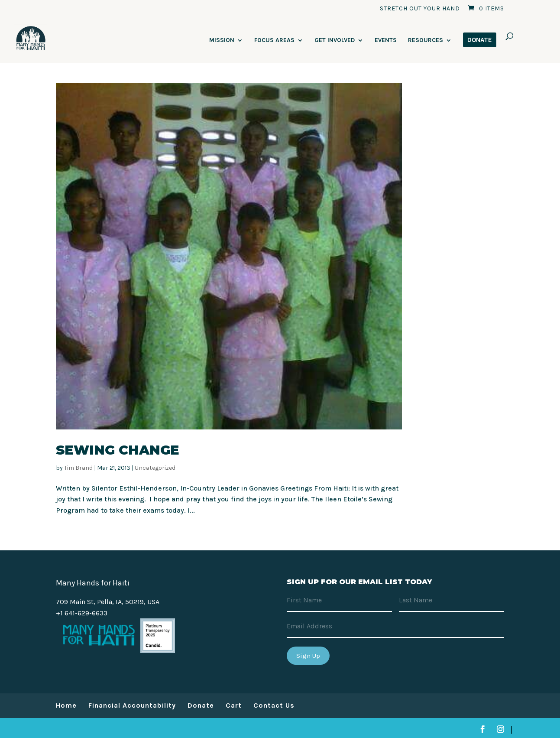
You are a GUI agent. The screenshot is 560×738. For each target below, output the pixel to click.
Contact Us (274, 705)
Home (66, 705)
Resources (426, 41)
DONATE (480, 40)
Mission (222, 41)
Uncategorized (155, 468)
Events (386, 41)
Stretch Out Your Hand (420, 9)
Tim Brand (78, 468)
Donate (201, 705)
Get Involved (335, 41)
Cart (234, 705)
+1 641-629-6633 (82, 613)
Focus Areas (274, 41)
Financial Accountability (132, 705)
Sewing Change (118, 450)
